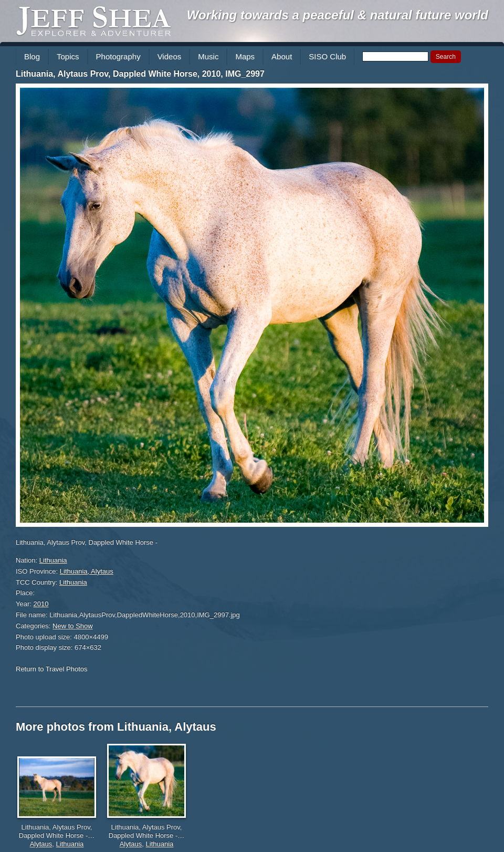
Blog (32, 56)
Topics (68, 56)
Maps (245, 56)
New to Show (73, 626)
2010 (41, 604)
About (282, 56)
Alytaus (41, 844)
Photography (118, 56)
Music (208, 56)
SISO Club (327, 56)
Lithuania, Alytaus (87, 571)
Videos (170, 56)
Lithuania (53, 560)
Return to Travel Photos (52, 669)
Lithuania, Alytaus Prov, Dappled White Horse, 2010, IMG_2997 (140, 74)
